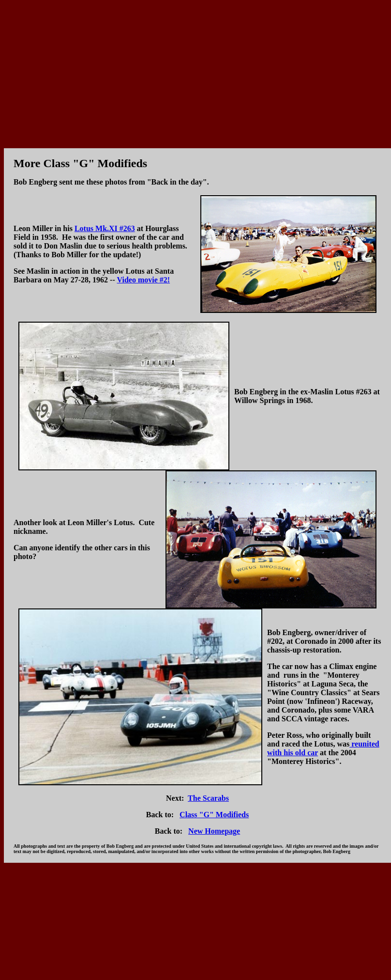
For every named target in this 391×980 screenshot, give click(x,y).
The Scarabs (208, 798)
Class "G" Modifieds (214, 815)
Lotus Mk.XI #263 (105, 228)
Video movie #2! (143, 280)
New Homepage (214, 831)
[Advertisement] (196, 72)
